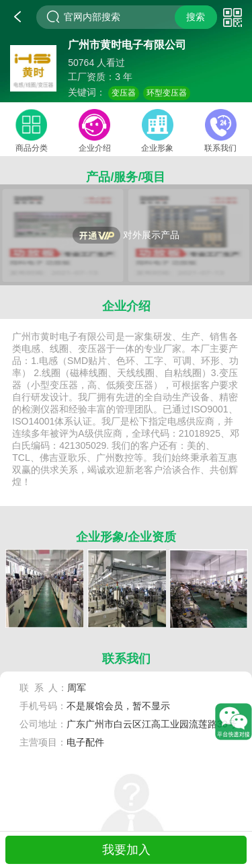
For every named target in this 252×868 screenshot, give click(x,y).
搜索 (196, 17)
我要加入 (126, 850)
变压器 (124, 93)
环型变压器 (167, 93)
